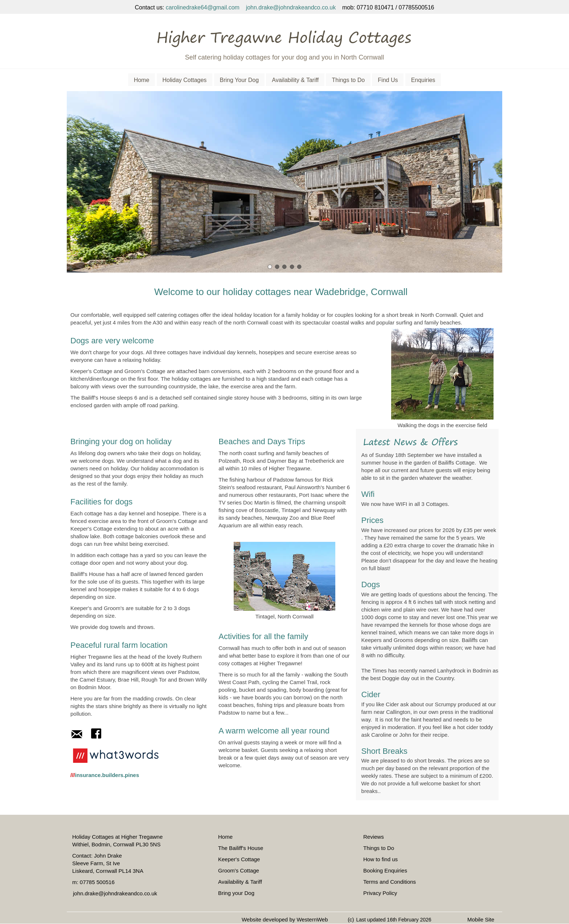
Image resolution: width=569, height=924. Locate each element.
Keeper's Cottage (239, 859)
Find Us (388, 80)
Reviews (374, 837)
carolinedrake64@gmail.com (203, 7)
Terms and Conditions (390, 882)
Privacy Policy (380, 893)
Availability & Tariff (295, 80)
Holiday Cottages (185, 80)
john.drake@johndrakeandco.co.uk (291, 7)
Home (142, 80)
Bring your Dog (236, 893)
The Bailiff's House (241, 848)
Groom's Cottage (239, 870)
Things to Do (348, 80)
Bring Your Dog (240, 80)
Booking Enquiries (385, 870)
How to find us (380, 859)
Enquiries (423, 80)
